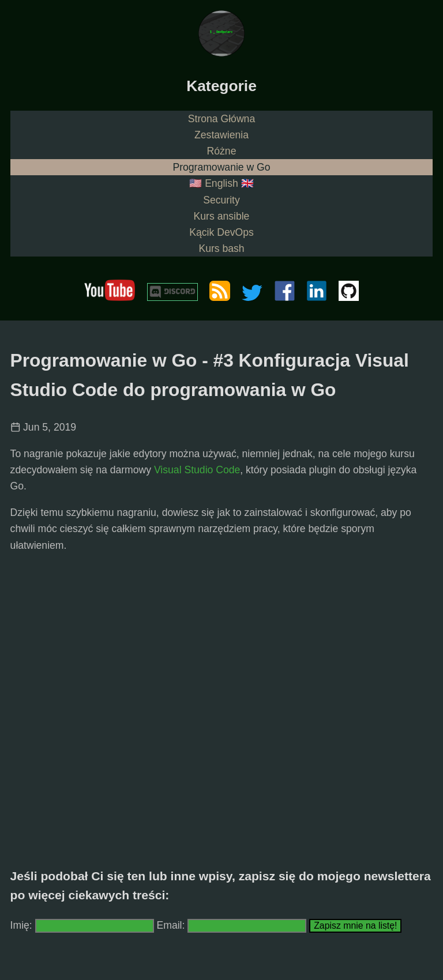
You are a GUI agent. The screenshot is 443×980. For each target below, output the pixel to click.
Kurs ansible (222, 216)
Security (221, 200)
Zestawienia (221, 135)
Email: (172, 925)
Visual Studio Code (197, 470)
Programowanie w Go (221, 167)
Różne (222, 151)
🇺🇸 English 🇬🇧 (221, 183)
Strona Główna (221, 119)
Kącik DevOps (221, 232)
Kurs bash (221, 248)
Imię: (21, 925)
